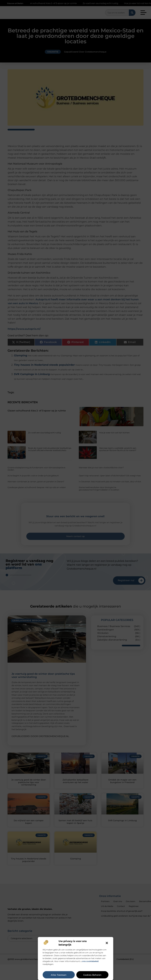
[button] (107, 943)
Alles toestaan (59, 975)
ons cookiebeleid (90, 961)
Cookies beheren (92, 975)
